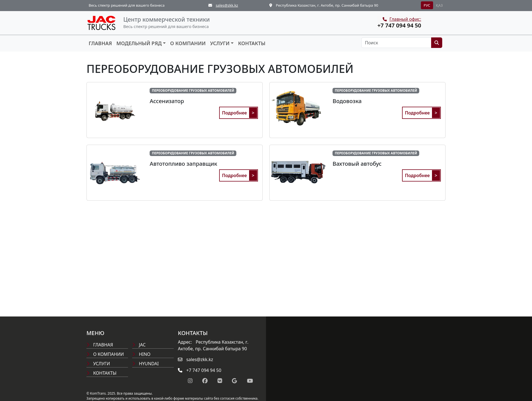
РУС (427, 5)
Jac (139, 345)
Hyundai (145, 364)
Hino (141, 354)
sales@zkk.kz (227, 5)
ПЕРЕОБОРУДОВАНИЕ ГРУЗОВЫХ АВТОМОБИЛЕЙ (193, 90)
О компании (188, 43)
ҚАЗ (439, 5)
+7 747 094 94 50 (399, 25)
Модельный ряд (139, 43)
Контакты (252, 43)
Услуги (220, 43)
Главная (100, 43)
